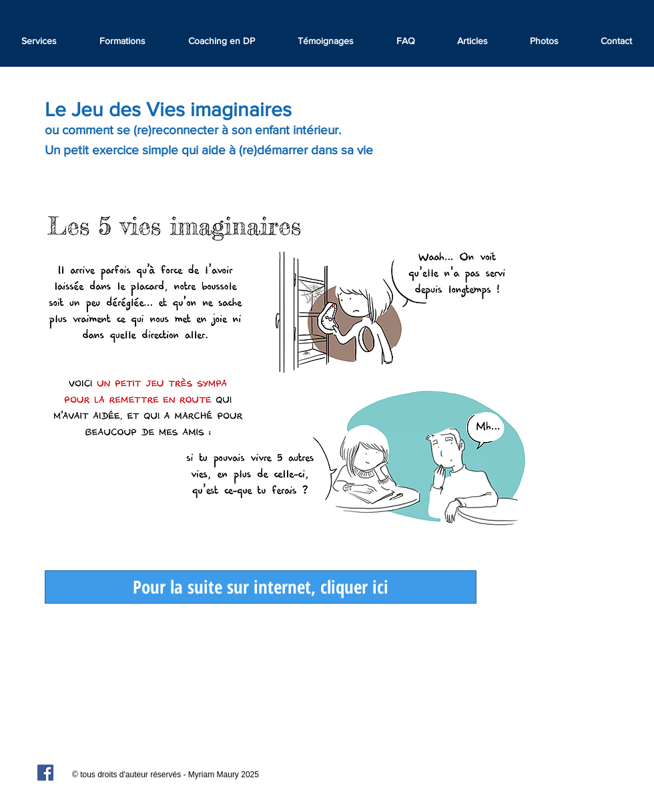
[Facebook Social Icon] (45, 773)
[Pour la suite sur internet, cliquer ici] (261, 587)
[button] (326, 41)
